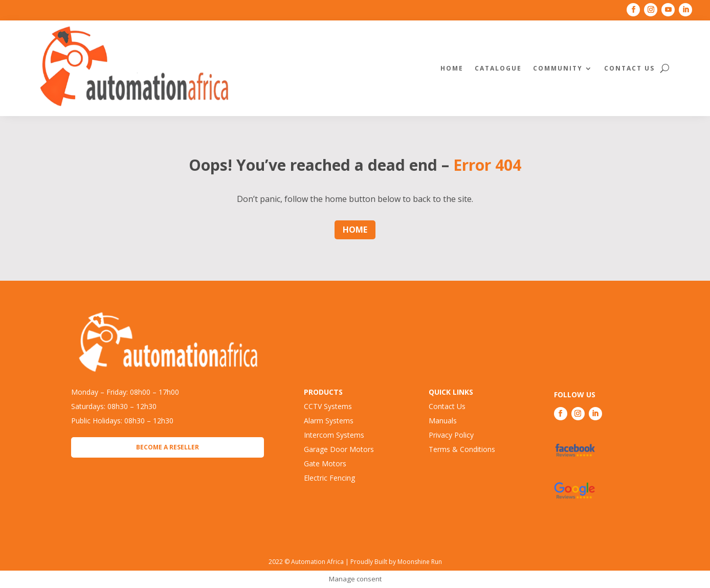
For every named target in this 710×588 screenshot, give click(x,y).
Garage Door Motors (339, 449)
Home (452, 68)
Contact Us (629, 68)
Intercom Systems (334, 435)
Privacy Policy (451, 435)
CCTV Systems (328, 406)
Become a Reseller (168, 447)
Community (558, 68)
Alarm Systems (329, 421)
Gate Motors (325, 463)
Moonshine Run (420, 562)
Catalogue (498, 68)
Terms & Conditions (462, 449)
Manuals (443, 421)
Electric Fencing (329, 478)
